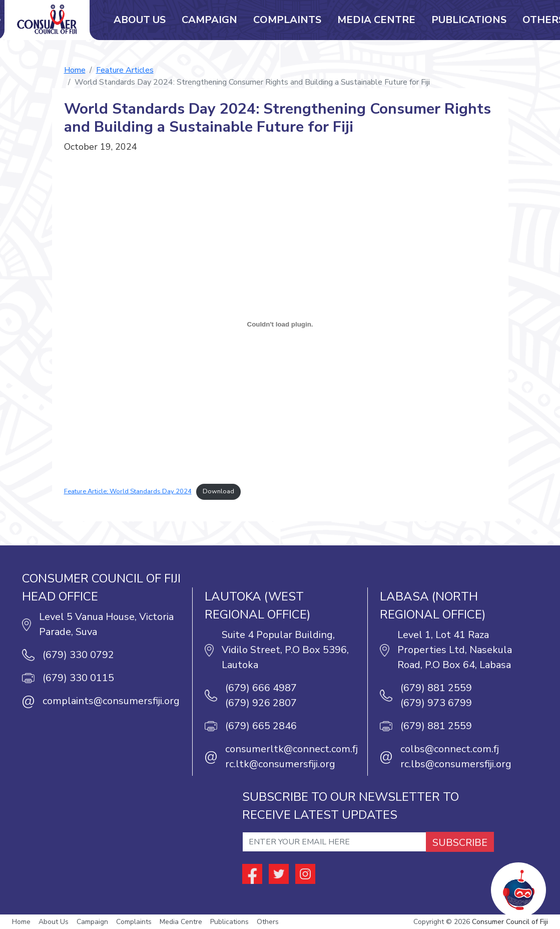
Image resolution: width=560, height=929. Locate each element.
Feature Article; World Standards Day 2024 (128, 491)
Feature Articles (125, 70)
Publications (469, 20)
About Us (140, 20)
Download (218, 491)
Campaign (209, 20)
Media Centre (376, 20)
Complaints (287, 20)
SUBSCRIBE (460, 843)
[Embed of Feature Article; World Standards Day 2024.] (280, 324)
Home (75, 70)
